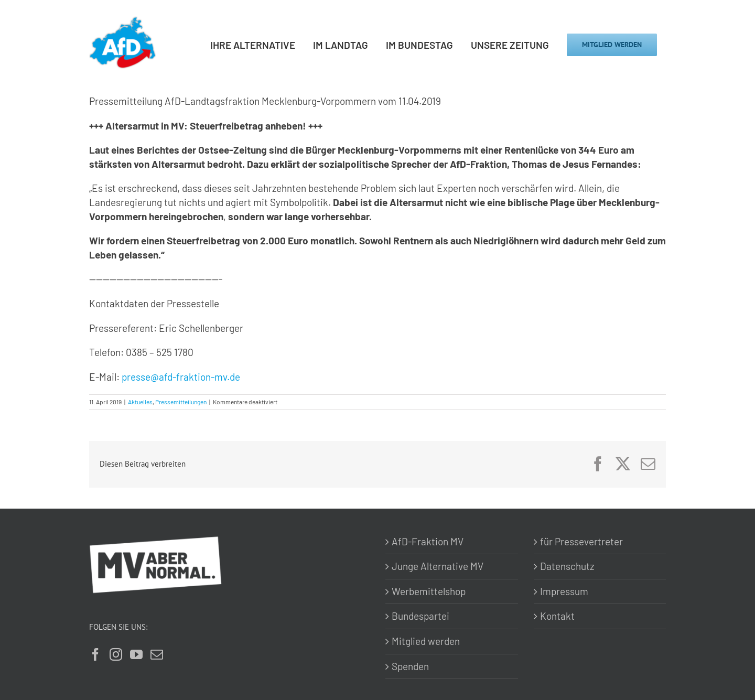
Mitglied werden (426, 641)
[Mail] (157, 654)
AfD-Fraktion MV (428, 541)
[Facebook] (95, 654)
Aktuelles (140, 402)
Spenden (410, 666)
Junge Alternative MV (438, 566)
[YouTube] (136, 654)
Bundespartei (420, 616)
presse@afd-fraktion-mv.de (181, 377)
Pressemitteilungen (181, 402)
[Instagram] (116, 654)
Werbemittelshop (429, 591)
